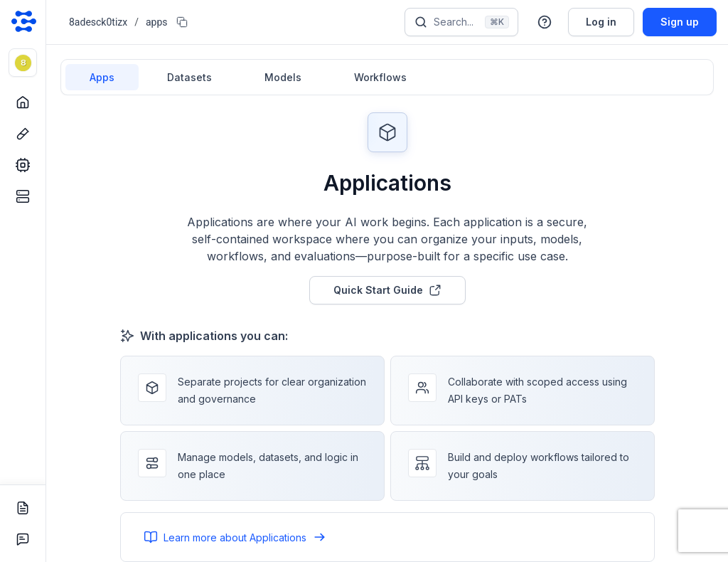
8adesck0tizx (98, 22)
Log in (601, 22)
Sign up (680, 22)
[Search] (461, 22)
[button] (23, 63)
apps (157, 22)
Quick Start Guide (387, 290)
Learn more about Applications (235, 537)
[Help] (545, 22)
